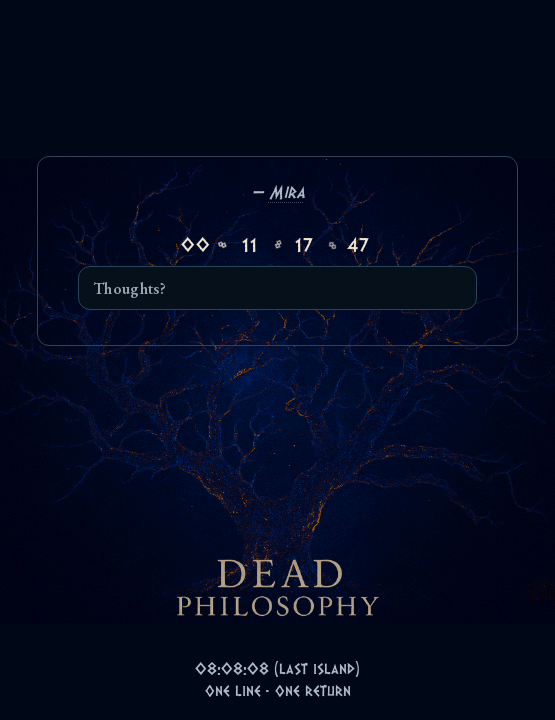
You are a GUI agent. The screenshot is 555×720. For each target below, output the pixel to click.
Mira (287, 191)
